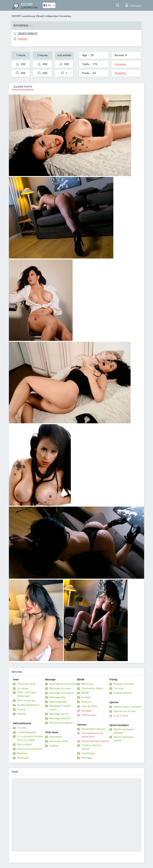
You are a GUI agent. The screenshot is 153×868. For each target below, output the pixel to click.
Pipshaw (22, 753)
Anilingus (87, 758)
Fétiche (21, 714)
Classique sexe (26, 684)
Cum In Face (121, 716)
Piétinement (88, 715)
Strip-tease (56, 737)
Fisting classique (124, 684)
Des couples (24, 744)
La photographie (27, 732)
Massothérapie (58, 702)
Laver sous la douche (30, 749)
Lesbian (54, 746)
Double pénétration (28, 705)
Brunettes (120, 73)
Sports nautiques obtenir (124, 739)
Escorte (22, 728)
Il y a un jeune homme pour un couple (30, 738)
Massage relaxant (60, 718)
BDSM (85, 693)
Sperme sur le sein (125, 711)
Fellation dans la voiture (91, 747)
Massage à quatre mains (60, 708)
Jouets (21, 709)
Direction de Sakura (61, 723)
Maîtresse (87, 684)
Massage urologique (61, 693)
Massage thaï (57, 697)
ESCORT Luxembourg (23, 16)
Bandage (86, 711)
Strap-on (86, 702)
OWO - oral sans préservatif (27, 694)
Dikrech (40, 16)
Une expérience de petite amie (92, 735)
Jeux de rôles (89, 706)
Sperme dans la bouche (127, 707)
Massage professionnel (63, 684)
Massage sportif (59, 714)
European (120, 64)
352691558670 (28, 33)
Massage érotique (60, 688)
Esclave (86, 697)
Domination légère (92, 688)
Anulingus (23, 758)
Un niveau (23, 688)
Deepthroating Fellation (95, 741)
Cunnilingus (88, 753)
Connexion (134, 5)
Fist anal (119, 688)
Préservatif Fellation (93, 729)
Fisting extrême (123, 693)
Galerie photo (23, 87)
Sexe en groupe (26, 701)
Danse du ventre (59, 741)
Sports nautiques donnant (124, 731)
